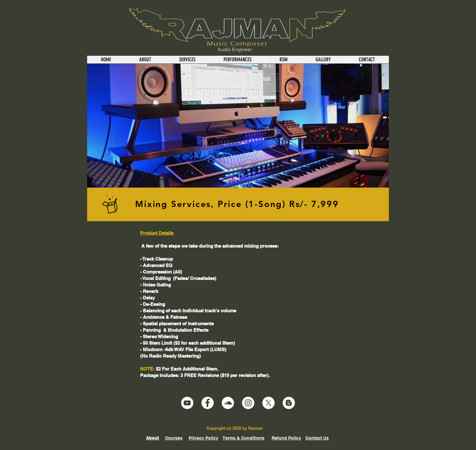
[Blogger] (289, 403)
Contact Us (317, 438)
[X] (268, 403)
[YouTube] (187, 403)
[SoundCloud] (228, 403)
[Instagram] (248, 403)
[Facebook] (208, 403)
